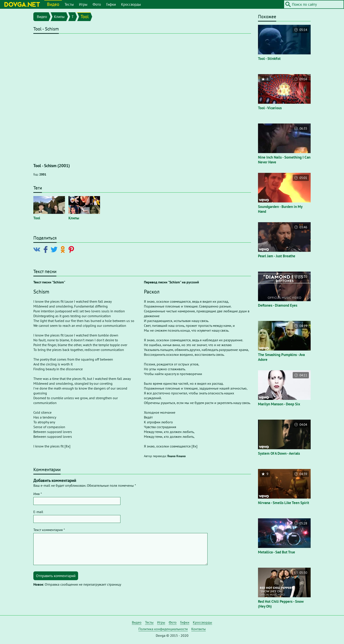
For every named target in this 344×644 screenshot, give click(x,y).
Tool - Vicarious (270, 108)
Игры (83, 4)
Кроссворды (131, 4)
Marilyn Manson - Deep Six (279, 404)
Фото (97, 4)
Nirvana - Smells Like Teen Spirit (284, 503)
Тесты (69, 4)
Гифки (111, 4)
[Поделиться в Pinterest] (72, 249)
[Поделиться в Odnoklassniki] (64, 249)
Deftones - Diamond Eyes (278, 305)
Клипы (59, 17)
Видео (53, 4)
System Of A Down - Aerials (279, 453)
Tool (85, 17)
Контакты (199, 629)
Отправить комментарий (56, 576)
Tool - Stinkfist (269, 59)
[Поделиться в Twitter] (55, 249)
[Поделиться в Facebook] (46, 249)
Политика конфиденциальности (163, 629)
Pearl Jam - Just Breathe (277, 256)
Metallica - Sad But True (277, 552)
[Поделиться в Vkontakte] (38, 249)
